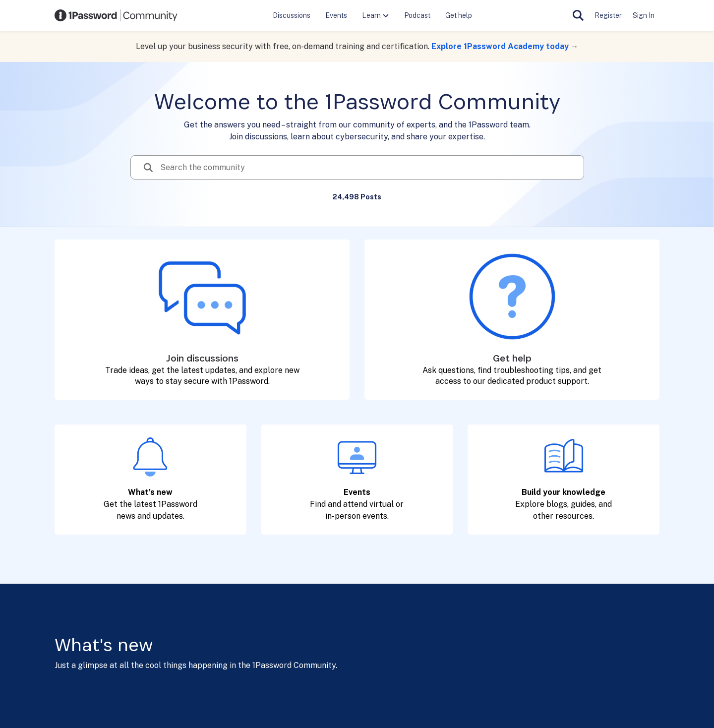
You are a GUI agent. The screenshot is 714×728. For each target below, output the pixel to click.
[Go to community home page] (116, 15)
